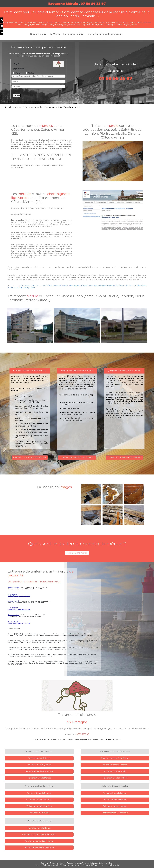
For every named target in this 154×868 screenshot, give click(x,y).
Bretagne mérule (58, 863)
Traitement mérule (33, 107)
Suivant (17, 96)
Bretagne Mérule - (91, 865)
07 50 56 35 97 (13, 594)
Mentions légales (106, 865)
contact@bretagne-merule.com (19, 596)
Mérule (18, 107)
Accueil (8, 107)
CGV (117, 865)
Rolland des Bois (14, 601)
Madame (32, 73)
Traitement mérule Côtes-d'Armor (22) (63, 107)
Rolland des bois (14, 587)
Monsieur (19, 73)
